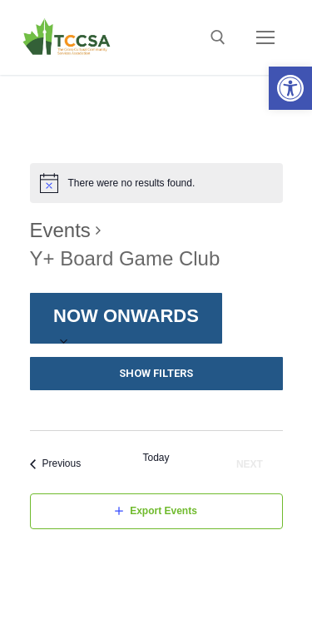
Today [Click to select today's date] (156, 458)
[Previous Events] (56, 464)
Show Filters (156, 373)
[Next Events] (253, 464)
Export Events (163, 511)
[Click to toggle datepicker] (126, 318)
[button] (290, 88)
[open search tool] (218, 37)
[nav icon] (265, 37)
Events (60, 230)
